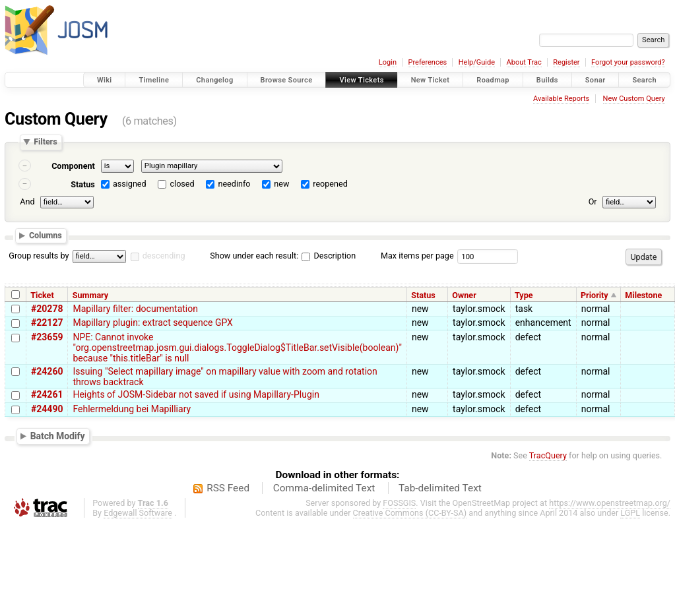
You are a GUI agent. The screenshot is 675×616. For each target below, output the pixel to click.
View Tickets (361, 80)
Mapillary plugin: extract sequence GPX (152, 323)
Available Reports (561, 99)
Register (566, 62)
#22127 (47, 323)
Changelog (214, 80)
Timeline (154, 80)
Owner (464, 295)
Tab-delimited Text (440, 488)
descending (164, 256)
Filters (45, 142)
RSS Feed (228, 488)
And (27, 201)
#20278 (47, 309)
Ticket (42, 295)
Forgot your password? (628, 62)
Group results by (39, 256)
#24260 (47, 371)
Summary (90, 295)
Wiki (105, 80)
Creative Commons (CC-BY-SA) (410, 513)
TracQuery (548, 455)
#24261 (47, 394)
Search (644, 80)
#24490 (47, 409)
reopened (330, 184)
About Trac (524, 62)
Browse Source (287, 80)
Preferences (427, 62)
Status (83, 184)
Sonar (595, 80)
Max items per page (417, 256)
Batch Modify (58, 436)
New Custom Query (634, 99)
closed (182, 184)
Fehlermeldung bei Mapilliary (132, 409)
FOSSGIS (399, 503)
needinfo (234, 184)
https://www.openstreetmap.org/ (610, 503)
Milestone (643, 295)
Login (388, 62)
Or (593, 201)
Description (329, 256)
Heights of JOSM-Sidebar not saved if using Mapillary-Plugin (196, 394)
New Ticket (431, 80)
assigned (130, 184)
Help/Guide (477, 62)
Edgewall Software (138, 513)
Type (524, 295)
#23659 (47, 337)
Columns (46, 235)
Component (73, 166)
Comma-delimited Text (324, 488)
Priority (595, 295)
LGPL (630, 513)
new (281, 184)
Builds (547, 80)
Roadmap (493, 80)
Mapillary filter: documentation (135, 309)
